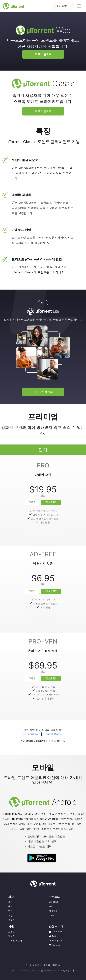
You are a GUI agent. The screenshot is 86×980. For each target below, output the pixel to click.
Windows (53, 902)
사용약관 (46, 965)
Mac (51, 906)
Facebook (55, 932)
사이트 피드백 (15, 941)
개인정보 (56, 965)
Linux (51, 916)
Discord (54, 945)
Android (53, 911)
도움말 (12, 932)
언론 (10, 911)
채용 (10, 916)
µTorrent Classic (53, 734)
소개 (10, 902)
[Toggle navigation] (79, 6)
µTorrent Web (32, 734)
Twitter (54, 936)
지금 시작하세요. (43, 392)
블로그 (12, 920)
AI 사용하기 (64, 6)
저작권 (36, 965)
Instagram (55, 941)
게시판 (12, 936)
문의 (10, 906)
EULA (29, 965)
